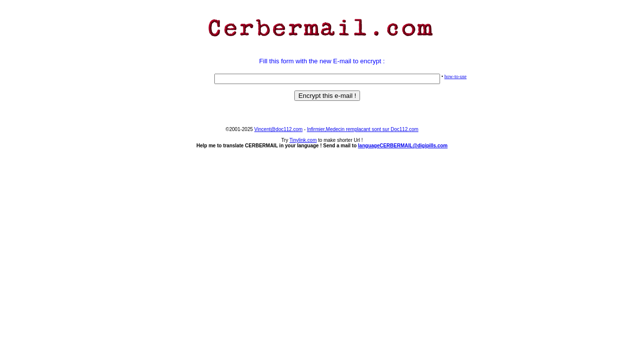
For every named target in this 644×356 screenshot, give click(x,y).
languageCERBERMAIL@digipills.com (403, 146)
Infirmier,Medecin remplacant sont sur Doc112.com (363, 129)
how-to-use (456, 76)
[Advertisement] (322, 46)
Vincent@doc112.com (279, 129)
